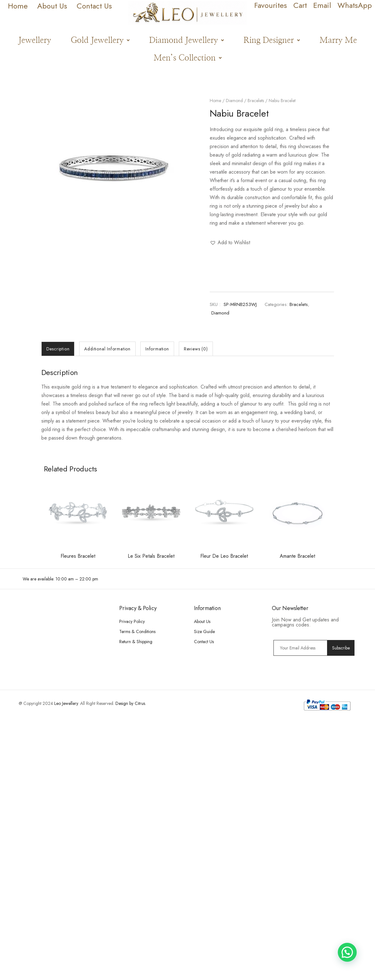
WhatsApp (355, 5)
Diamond (234, 101)
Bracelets (256, 101)
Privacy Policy (132, 621)
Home (215, 101)
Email (322, 5)
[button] (100, 40)
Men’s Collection (188, 58)
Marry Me (338, 40)
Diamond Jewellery (187, 40)
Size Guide (204, 631)
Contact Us (204, 642)
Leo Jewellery (66, 703)
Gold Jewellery (100, 40)
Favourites (271, 5)
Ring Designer (272, 40)
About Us (202, 621)
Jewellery (35, 40)
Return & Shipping (136, 642)
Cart (300, 5)
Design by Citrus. (131, 703)
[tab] (58, 349)
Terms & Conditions (137, 631)
